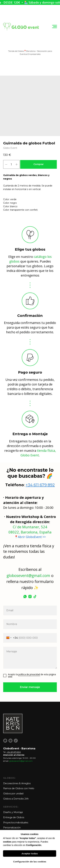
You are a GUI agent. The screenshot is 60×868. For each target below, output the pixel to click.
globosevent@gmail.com (28, 575)
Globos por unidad (13, 794)
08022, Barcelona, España (30, 532)
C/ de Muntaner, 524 (30, 527)
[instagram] (30, 597)
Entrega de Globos (14, 817)
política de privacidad (29, 674)
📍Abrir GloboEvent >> (30, 537)
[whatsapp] (25, 597)
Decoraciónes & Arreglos (17, 783)
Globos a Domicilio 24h (16, 799)
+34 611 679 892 (40, 485)
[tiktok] (35, 597)
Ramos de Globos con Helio (19, 788)
